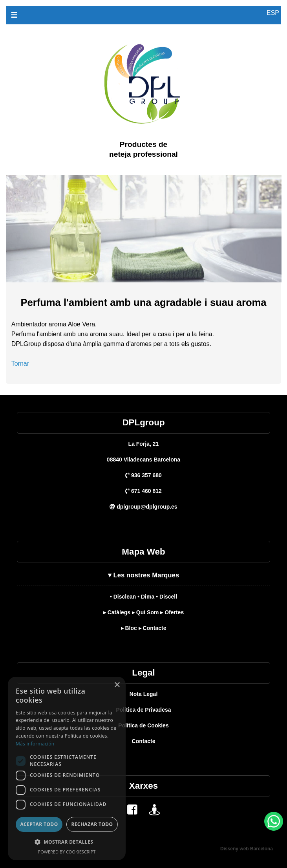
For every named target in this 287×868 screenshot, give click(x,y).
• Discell (166, 597)
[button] (67, 842)
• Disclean (123, 597)
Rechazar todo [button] (92, 824)
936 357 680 (143, 475)
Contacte (144, 741)
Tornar (20, 363)
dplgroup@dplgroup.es (143, 507)
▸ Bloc (129, 628)
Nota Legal (144, 694)
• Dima (146, 597)
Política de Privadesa (143, 710)
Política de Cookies (143, 725)
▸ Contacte (153, 628)
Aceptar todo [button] (39, 824)
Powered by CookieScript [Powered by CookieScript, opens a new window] (67, 852)
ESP (273, 13)
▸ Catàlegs (117, 612)
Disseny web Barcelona (247, 849)
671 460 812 (143, 491)
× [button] (117, 685)
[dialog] (67, 768)
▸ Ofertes (172, 612)
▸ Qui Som (145, 612)
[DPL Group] (144, 180)
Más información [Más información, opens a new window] (35, 744)
